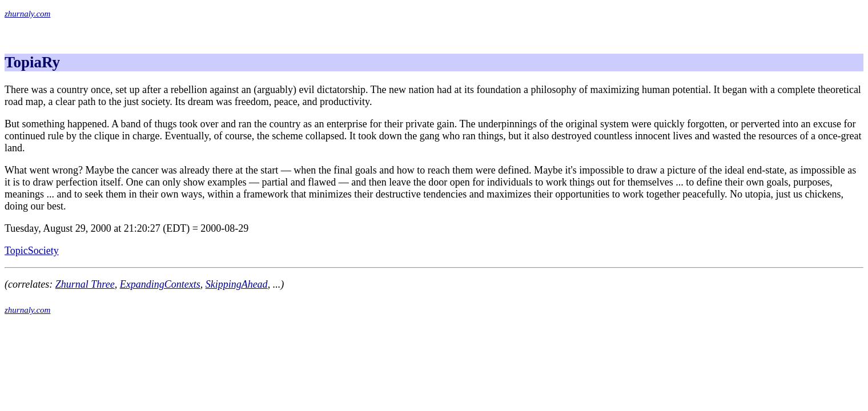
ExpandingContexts (160, 284)
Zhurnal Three (85, 284)
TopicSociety (32, 251)
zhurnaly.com (27, 14)
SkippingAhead (237, 284)
